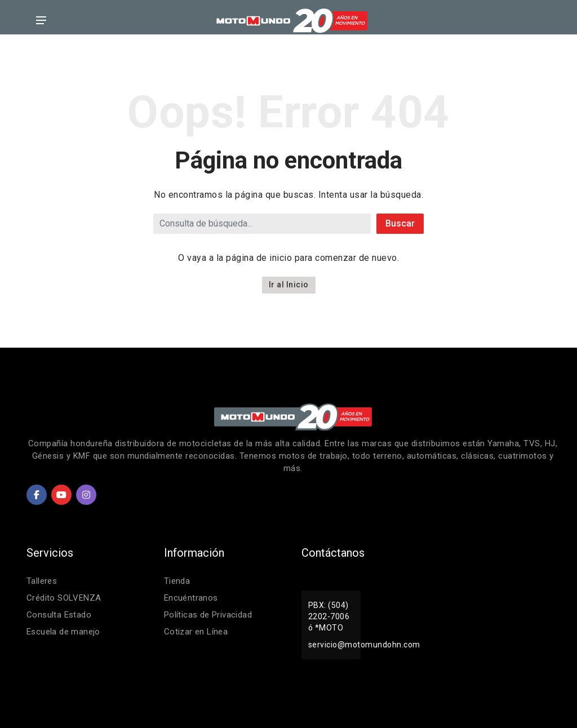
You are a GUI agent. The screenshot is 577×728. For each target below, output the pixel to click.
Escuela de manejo (64, 632)
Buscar (400, 223)
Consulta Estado (59, 615)
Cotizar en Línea (196, 632)
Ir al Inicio (289, 285)
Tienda (177, 581)
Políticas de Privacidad (209, 615)
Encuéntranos (191, 598)
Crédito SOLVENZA (64, 598)
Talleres (42, 581)
